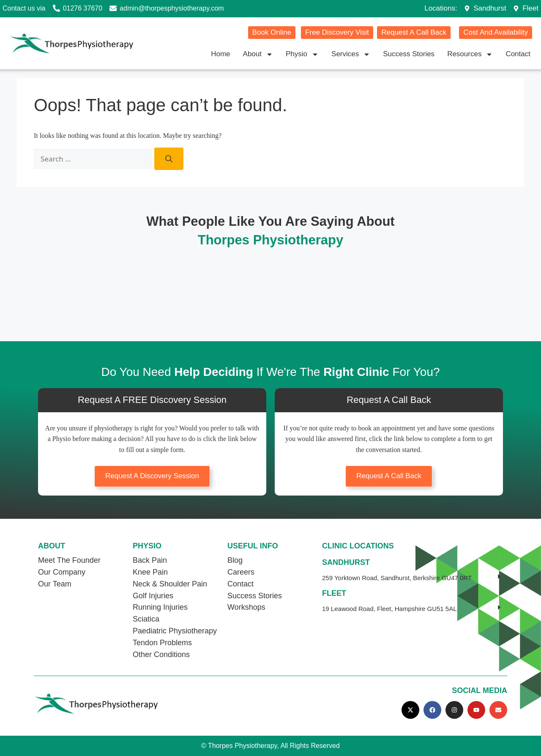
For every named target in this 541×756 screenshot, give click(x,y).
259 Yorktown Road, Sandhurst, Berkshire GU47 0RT (397, 578)
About (258, 54)
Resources (470, 54)
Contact (518, 54)
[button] (413, 578)
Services (351, 54)
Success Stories (409, 54)
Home (220, 54)
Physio (302, 54)
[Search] (169, 159)
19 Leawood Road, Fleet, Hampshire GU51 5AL (389, 609)
